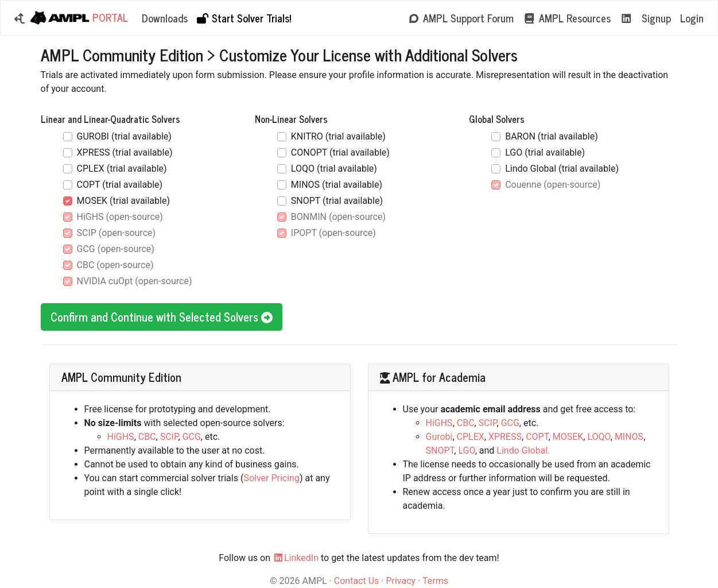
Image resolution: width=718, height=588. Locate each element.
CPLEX (471, 437)
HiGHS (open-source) (120, 217)
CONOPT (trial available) (340, 152)
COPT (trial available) (120, 185)
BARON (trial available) (552, 136)
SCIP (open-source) (117, 233)
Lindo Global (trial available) (562, 169)
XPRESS (505, 437)
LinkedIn (296, 558)
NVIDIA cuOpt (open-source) (135, 281)
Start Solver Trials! (244, 18)
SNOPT (440, 450)
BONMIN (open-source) (338, 217)
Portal (79, 18)
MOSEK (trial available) (124, 201)
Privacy (401, 581)
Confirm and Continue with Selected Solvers (162, 317)
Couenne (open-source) (553, 185)
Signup (656, 18)
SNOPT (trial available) (337, 201)
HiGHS (121, 437)
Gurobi (439, 437)
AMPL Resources (567, 18)
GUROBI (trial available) (124, 136)
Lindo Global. (523, 450)
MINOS (629, 437)
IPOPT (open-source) (333, 233)
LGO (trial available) (545, 152)
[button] (20, 18)
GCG (192, 437)
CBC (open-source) (115, 265)
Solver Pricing (271, 478)
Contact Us (357, 581)
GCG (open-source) (116, 249)
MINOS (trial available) (337, 185)
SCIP (169, 437)
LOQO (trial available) (334, 169)
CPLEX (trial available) (122, 169)
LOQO (599, 437)
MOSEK (568, 437)
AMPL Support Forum (461, 18)
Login (692, 18)
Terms (435, 581)
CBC (147, 437)
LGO (466, 450)
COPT (537, 437)
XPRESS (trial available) (125, 152)
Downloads (165, 18)
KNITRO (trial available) (338, 136)
